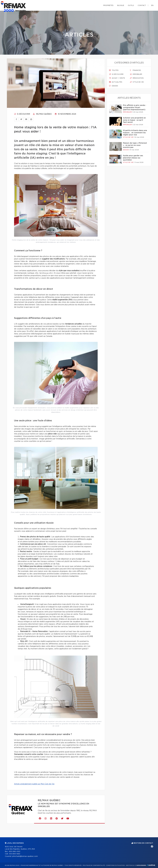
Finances (135, 70)
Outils (131, 5)
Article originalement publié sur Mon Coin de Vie (34, 784)
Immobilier (136, 74)
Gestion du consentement (136, 865)
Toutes (114, 70)
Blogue (121, 5)
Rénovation (137, 78)
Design (114, 86)
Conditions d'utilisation (115, 865)
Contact (142, 5)
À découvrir (22, 114)
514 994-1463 (15, 854)
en (152, 5)
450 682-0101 (14, 852)
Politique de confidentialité (94, 865)
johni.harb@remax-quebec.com (25, 856)
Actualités (116, 82)
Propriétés (108, 5)
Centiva (151, 865)
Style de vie (137, 82)
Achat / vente (117, 78)
